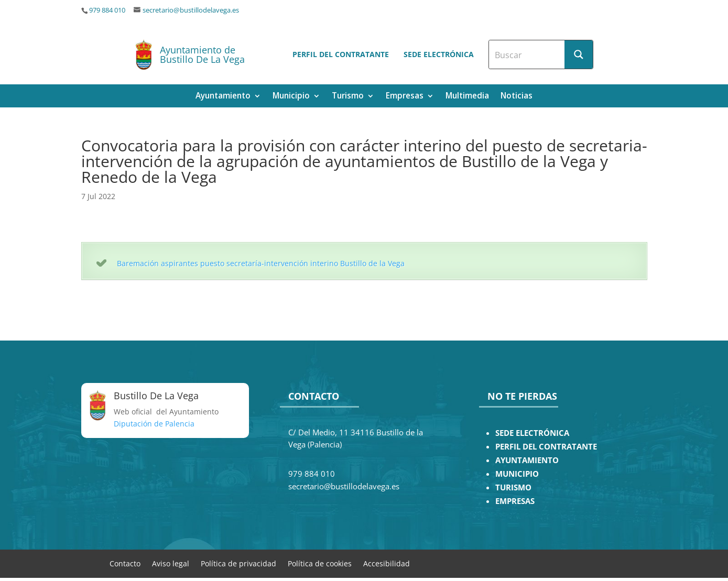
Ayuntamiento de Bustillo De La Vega (202, 54)
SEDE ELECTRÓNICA (532, 433)
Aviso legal (171, 563)
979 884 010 (107, 10)
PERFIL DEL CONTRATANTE (546, 447)
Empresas (405, 97)
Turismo (348, 97)
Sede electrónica (439, 54)
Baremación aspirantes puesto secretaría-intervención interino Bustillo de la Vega (261, 263)
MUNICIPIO (517, 474)
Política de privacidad (238, 563)
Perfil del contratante (341, 54)
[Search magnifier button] (579, 54)
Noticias (517, 97)
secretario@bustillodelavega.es (191, 10)
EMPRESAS (515, 501)
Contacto (125, 563)
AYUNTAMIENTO (527, 460)
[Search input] (527, 54)
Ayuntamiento (223, 97)
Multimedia (467, 97)
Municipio (291, 97)
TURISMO (513, 487)
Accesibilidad (387, 563)
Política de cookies (320, 563)
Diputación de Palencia (154, 424)
